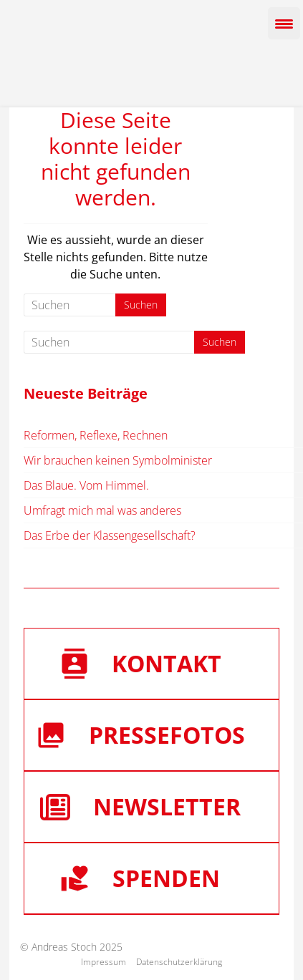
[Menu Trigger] (284, 23)
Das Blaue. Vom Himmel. (86, 485)
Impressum (104, 962)
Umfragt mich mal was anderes (102, 510)
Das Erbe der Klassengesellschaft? (110, 535)
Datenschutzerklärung (179, 962)
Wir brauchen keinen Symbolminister (118, 460)
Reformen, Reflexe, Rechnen (96, 435)
